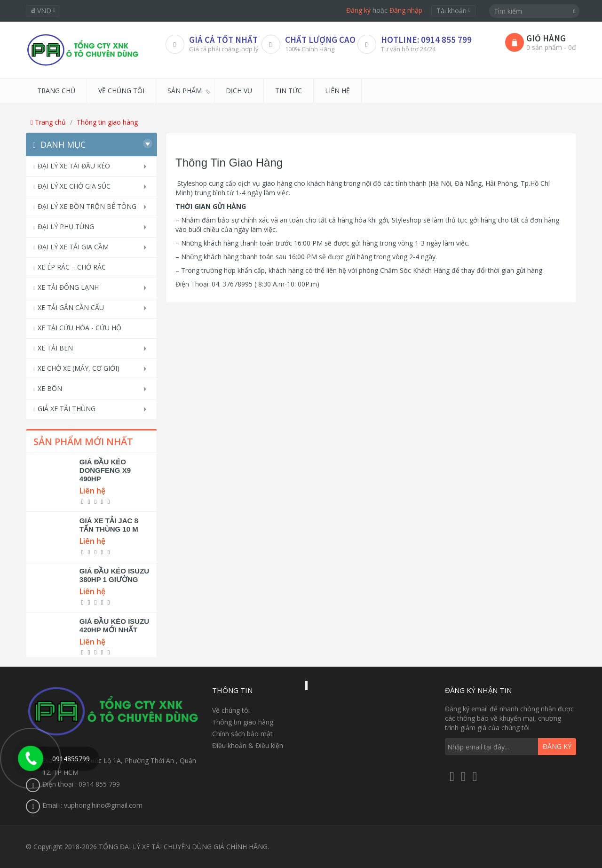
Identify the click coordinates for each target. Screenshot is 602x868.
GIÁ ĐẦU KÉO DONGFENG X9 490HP (105, 470)
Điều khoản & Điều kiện (248, 745)
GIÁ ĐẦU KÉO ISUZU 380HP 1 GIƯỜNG (114, 575)
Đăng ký (358, 10)
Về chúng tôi (231, 710)
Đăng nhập (406, 10)
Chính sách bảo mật (242, 734)
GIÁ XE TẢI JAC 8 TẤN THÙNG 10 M (109, 525)
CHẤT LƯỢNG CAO (320, 40)
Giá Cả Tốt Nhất (223, 40)
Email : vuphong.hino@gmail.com (92, 805)
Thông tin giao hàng (107, 122)
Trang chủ (48, 122)
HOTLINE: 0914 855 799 (426, 40)
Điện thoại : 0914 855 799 (81, 784)
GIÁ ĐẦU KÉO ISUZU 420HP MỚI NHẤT (114, 625)
